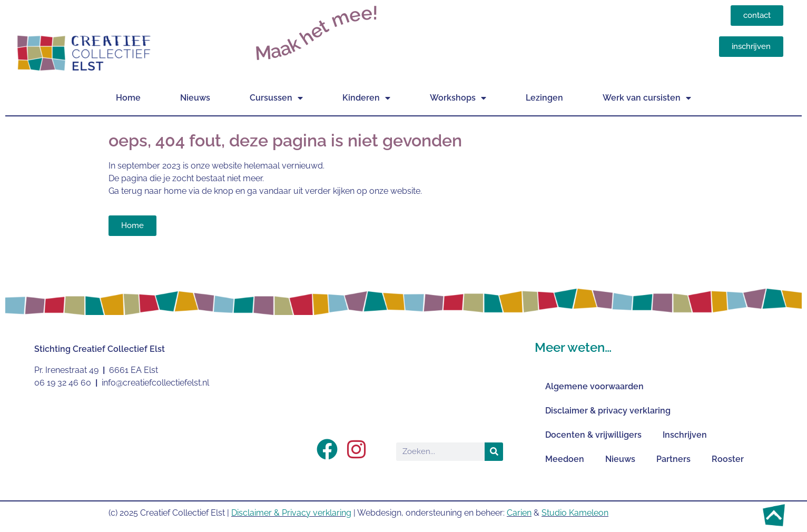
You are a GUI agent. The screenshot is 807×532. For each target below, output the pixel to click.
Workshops (458, 98)
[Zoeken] (494, 452)
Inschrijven (685, 435)
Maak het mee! (316, 33)
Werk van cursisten (647, 98)
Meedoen (565, 459)
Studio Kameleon (575, 513)
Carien (519, 513)
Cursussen (276, 98)
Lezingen (544, 98)
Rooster (728, 459)
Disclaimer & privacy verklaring (608, 411)
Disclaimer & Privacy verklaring (291, 513)
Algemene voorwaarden (594, 386)
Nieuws (195, 98)
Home (128, 98)
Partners (673, 459)
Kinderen (366, 98)
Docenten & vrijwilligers (593, 435)
